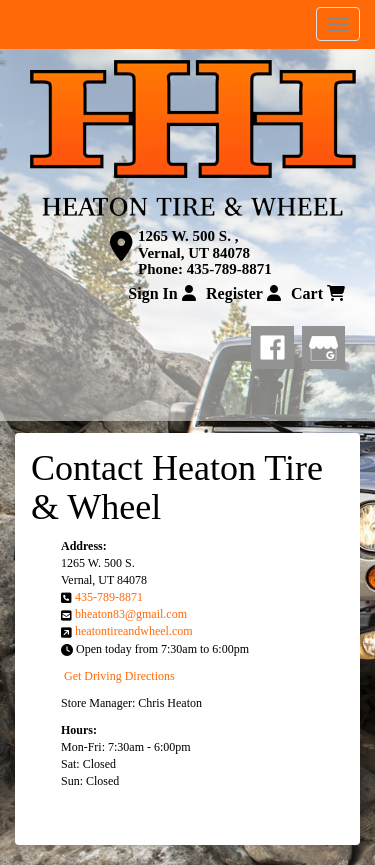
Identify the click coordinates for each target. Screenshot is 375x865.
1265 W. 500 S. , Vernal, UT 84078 (194, 244)
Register (243, 293)
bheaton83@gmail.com (131, 614)
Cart (318, 293)
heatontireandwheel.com (134, 631)
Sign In (161, 293)
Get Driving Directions (119, 676)
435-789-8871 (229, 269)
